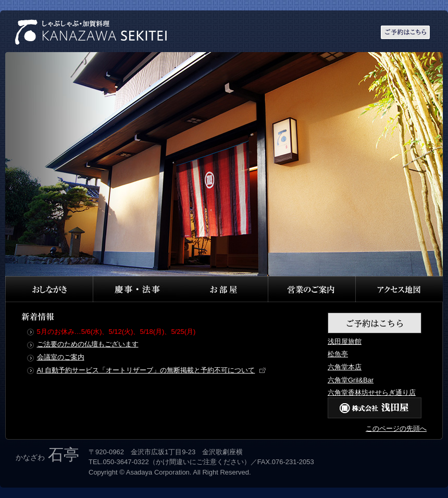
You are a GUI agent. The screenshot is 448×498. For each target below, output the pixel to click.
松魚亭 (338, 354)
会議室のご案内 (61, 357)
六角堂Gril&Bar (351, 380)
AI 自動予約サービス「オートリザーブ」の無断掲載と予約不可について (146, 370)
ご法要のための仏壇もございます (88, 344)
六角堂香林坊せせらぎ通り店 (372, 393)
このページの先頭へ (396, 428)
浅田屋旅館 (345, 341)
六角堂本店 (345, 367)
